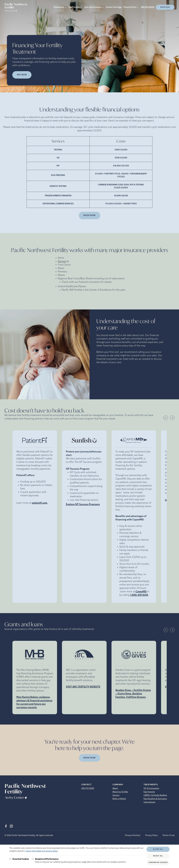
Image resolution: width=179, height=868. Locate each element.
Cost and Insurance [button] (93, 7)
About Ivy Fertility (120, 792)
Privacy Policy (151, 835)
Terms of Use (169, 835)
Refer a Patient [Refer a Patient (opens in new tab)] (119, 799)
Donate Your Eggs (114, 7)
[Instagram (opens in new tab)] (11, 826)
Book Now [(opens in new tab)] (165, 7)
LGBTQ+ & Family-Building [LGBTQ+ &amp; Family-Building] (155, 795)
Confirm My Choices (158, 863)
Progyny (62, 261)
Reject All (158, 856)
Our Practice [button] (74, 7)
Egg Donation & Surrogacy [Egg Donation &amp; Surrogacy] (155, 799)
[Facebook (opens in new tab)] (6, 826)
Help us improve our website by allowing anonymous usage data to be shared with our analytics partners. (81, 860)
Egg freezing (149, 792)
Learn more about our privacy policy (42, 851)
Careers (116, 795)
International (149, 802)
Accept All (158, 849)
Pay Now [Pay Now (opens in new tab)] (22, 75)
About (115, 788)
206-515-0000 (148, 7)
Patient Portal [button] (130, 7)
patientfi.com (40, 503)
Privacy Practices (133, 835)
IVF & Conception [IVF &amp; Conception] (151, 788)
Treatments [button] (59, 7)
